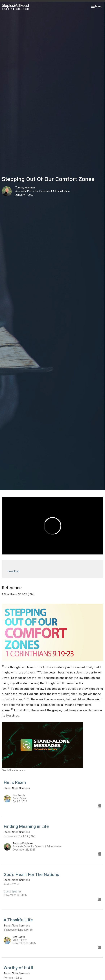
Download (13, 571)
